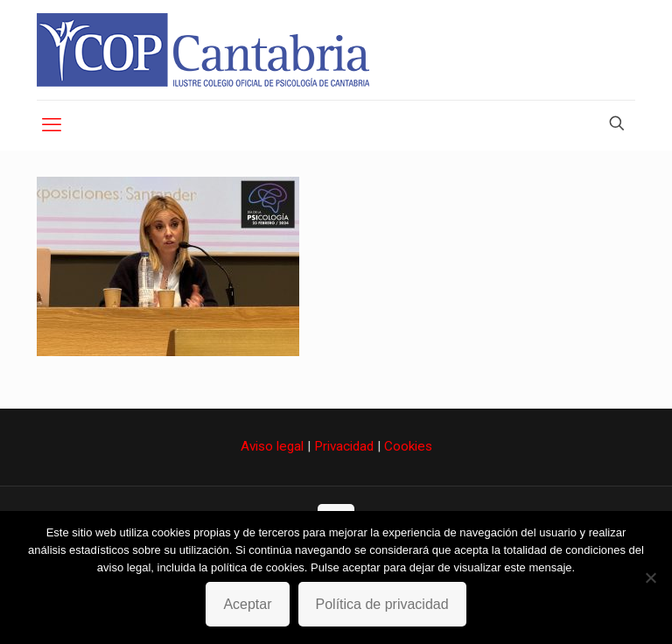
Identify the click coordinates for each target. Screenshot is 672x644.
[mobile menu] (52, 125)
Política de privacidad (382, 604)
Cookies (408, 446)
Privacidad (344, 446)
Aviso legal (272, 446)
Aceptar (247, 604)
